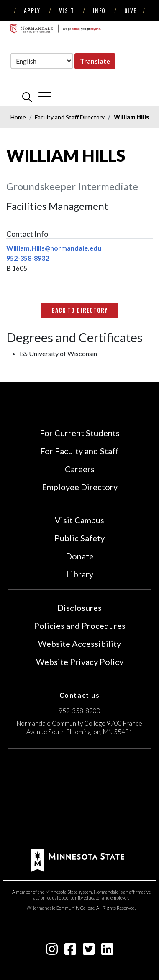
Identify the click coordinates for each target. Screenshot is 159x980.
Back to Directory (79, 310)
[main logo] (55, 29)
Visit (67, 10)
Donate (80, 556)
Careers (80, 469)
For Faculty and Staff (79, 451)
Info (99, 10)
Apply (32, 10)
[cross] (45, 97)
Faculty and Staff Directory (70, 117)
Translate (95, 61)
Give (131, 10)
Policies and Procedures (80, 626)
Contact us (80, 695)
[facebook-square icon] (70, 951)
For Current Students (80, 433)
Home (18, 117)
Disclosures (79, 608)
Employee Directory (80, 487)
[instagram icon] (52, 951)
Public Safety (79, 538)
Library (80, 574)
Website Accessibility (79, 644)
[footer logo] (78, 859)
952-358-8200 (79, 711)
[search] (27, 97)
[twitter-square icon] (89, 951)
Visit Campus (79, 520)
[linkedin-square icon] (107, 951)
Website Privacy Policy (80, 662)
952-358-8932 (28, 258)
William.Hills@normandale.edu (54, 248)
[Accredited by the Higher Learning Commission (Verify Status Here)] (79, 800)
